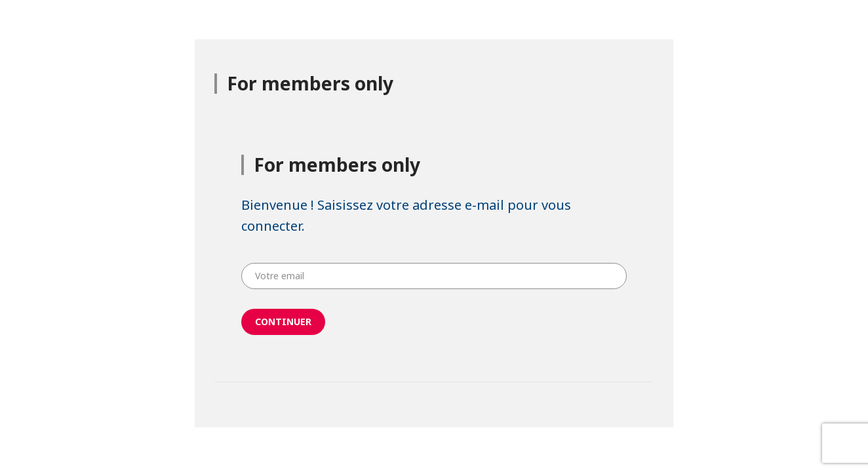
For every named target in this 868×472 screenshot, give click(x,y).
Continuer (283, 322)
